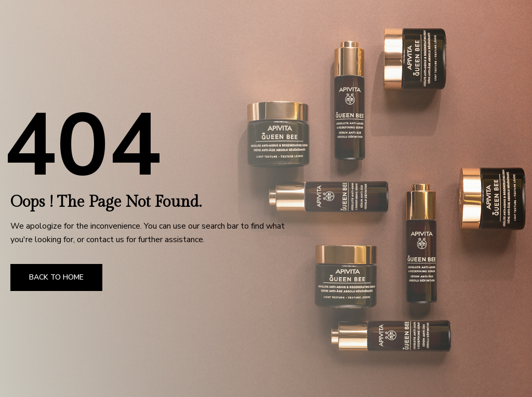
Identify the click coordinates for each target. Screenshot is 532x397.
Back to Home (56, 277)
